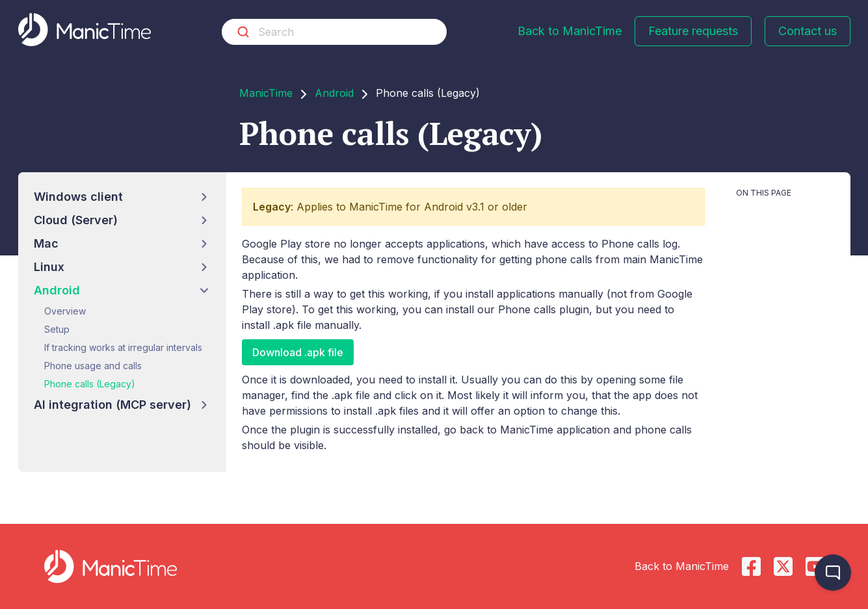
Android (334, 93)
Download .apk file (298, 352)
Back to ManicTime (570, 31)
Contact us (808, 31)
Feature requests (693, 31)
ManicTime (266, 93)
